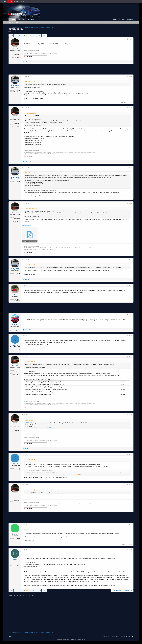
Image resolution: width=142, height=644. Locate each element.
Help (129, 636)
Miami (19, 90)
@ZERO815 (28, 423)
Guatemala (18, 299)
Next (44, 35)
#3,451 (131, 39)
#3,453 (131, 108)
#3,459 (131, 336)
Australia (18, 329)
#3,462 (131, 454)
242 (40, 35)
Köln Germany (17, 55)
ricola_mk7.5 (15, 86)
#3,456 (131, 259)
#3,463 (131, 485)
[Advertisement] (71, 69)
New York (18, 539)
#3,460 (131, 356)
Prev (12, 35)
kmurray (15, 534)
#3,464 (131, 524)
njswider (12, 31)
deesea (15, 559)
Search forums (20, 22)
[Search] (129, 19)
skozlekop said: (29, 420)
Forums (12, 19)
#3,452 (131, 76)
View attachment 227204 (32, 428)
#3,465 (131, 550)
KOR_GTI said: (29, 362)
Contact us (106, 636)
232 (30, 35)
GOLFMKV (23, 1)
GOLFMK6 (17, 1)
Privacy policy (123, 636)
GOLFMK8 (4, 1)
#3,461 (131, 415)
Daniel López (15, 295)
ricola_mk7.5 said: (30, 113)
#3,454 (131, 168)
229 (20, 35)
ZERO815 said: (29, 82)
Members (31, 19)
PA (20, 350)
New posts (11, 22)
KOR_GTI (15, 345)
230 (24, 35)
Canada (19, 564)
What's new (21, 19)
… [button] (17, 35)
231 (27, 35)
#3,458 (131, 315)
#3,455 (131, 203)
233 (34, 35)
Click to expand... (77, 474)
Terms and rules (114, 636)
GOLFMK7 (10, 1)
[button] (26, 19)
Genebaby (15, 324)
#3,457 (131, 285)
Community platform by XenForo (71, 640)
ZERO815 (15, 49)
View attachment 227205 (45, 428)
